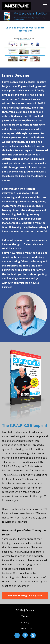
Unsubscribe (25, 628)
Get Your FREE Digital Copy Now (25, 595)
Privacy (25, 622)
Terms (25, 616)
